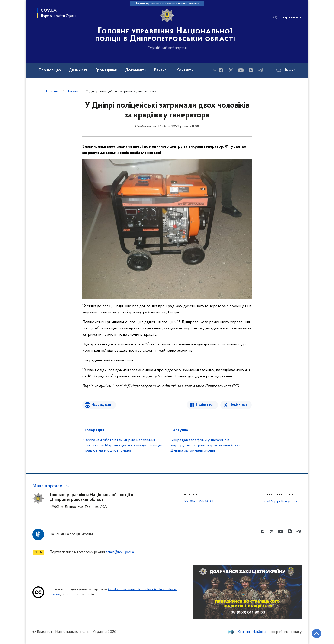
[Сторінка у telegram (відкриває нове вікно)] (261, 70)
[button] (52, 486)
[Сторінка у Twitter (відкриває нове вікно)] (231, 70)
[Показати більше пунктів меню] (215, 70)
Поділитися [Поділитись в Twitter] (238, 405)
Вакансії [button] (161, 70)
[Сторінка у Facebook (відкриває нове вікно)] (221, 70)
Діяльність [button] (78, 70)
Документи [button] (136, 70)
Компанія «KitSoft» (252, 632)
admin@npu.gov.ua (120, 552)
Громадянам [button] (106, 70)
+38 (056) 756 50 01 (198, 501)
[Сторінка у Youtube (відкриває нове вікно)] (241, 70)
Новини (72, 91)
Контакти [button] (185, 70)
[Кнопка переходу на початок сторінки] (317, 634)
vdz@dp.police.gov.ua (280, 501)
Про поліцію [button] (50, 70)
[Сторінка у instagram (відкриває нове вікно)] (251, 70)
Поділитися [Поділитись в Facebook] (205, 405)
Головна (52, 91)
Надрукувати (101, 405)
